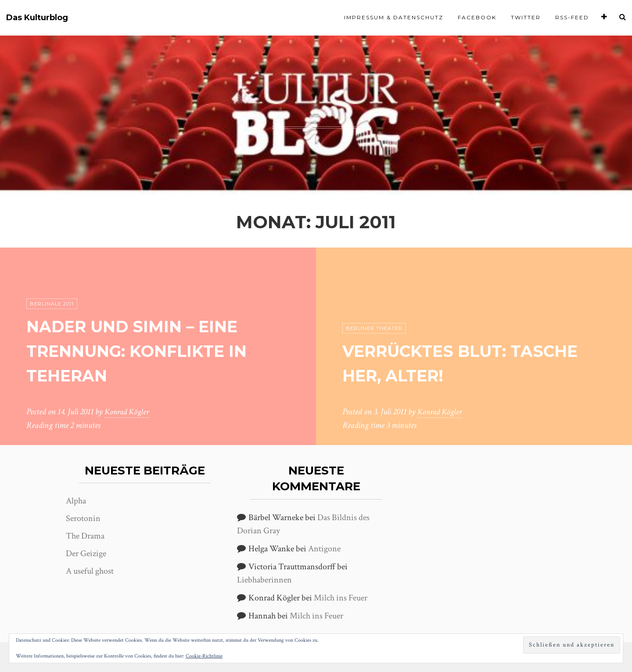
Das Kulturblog (37, 18)
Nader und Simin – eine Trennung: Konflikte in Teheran (147, 351)
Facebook (477, 17)
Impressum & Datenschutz (394, 17)
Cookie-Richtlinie (204, 656)
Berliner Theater (374, 329)
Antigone (324, 549)
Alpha (76, 501)
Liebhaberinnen (264, 580)
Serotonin (83, 518)
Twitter (526, 17)
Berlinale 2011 (52, 304)
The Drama (85, 536)
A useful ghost (90, 571)
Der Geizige (86, 553)
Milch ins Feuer (341, 598)
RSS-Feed (572, 17)
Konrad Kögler (128, 412)
